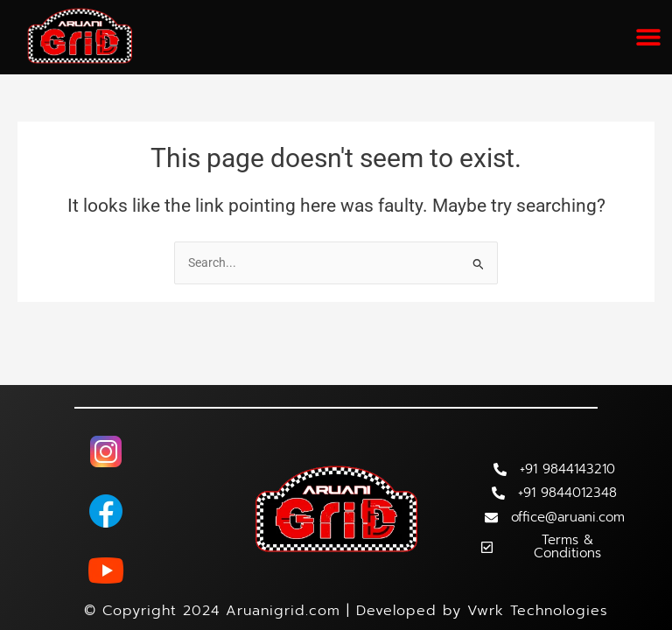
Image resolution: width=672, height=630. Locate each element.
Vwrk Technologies (538, 611)
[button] (648, 37)
